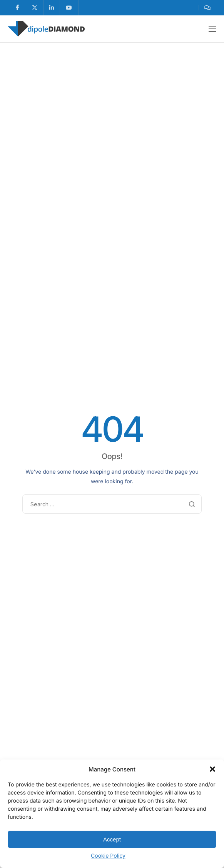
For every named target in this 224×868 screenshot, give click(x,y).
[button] (212, 769)
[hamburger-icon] (212, 29)
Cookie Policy (108, 856)
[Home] (46, 28)
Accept (112, 839)
